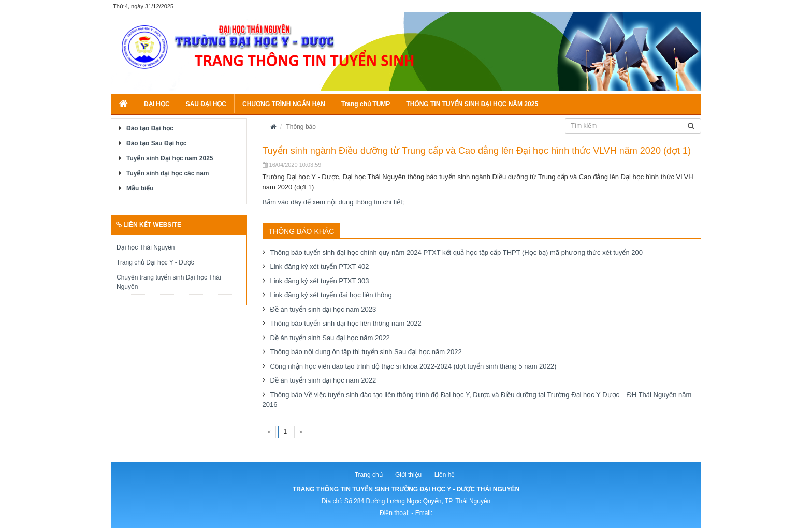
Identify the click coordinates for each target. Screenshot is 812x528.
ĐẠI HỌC (157, 104)
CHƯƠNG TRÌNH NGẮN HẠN (284, 104)
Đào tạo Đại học (150, 128)
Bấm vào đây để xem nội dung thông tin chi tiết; (334, 202)
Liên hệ (445, 475)
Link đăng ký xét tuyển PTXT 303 (320, 281)
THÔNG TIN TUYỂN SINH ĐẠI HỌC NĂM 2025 (472, 104)
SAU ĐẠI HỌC (206, 104)
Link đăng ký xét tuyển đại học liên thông (331, 295)
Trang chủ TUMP (366, 104)
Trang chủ (369, 475)
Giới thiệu (408, 475)
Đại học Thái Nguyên (146, 247)
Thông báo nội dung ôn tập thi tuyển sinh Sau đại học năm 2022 (366, 352)
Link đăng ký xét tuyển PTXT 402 (320, 266)
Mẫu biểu (140, 188)
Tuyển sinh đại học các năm (168, 173)
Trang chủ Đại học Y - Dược (155, 262)
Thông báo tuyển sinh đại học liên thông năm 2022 (346, 323)
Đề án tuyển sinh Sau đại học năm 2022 (330, 338)
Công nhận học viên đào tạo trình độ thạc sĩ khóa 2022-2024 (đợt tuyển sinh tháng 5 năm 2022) (414, 366)
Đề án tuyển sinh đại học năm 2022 (323, 380)
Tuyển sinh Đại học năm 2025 (170, 158)
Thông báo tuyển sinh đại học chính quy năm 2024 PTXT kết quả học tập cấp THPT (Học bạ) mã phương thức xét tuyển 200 (457, 252)
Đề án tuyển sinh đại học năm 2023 (323, 309)
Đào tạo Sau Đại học (156, 143)
